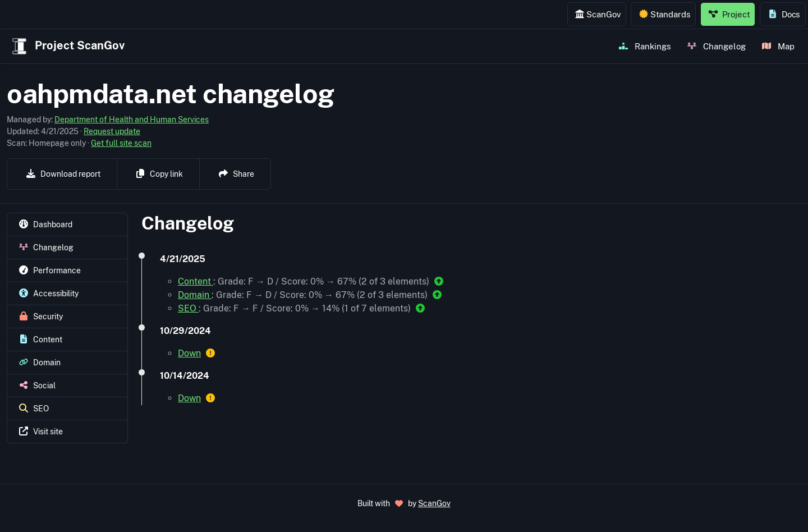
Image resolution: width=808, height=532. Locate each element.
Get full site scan (121, 143)
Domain (195, 295)
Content (196, 281)
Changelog (717, 46)
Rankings (645, 46)
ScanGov (598, 14)
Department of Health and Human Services (132, 120)
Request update (112, 131)
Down (189, 353)
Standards (665, 14)
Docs (784, 14)
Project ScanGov (67, 46)
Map (778, 46)
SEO (188, 308)
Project (729, 14)
